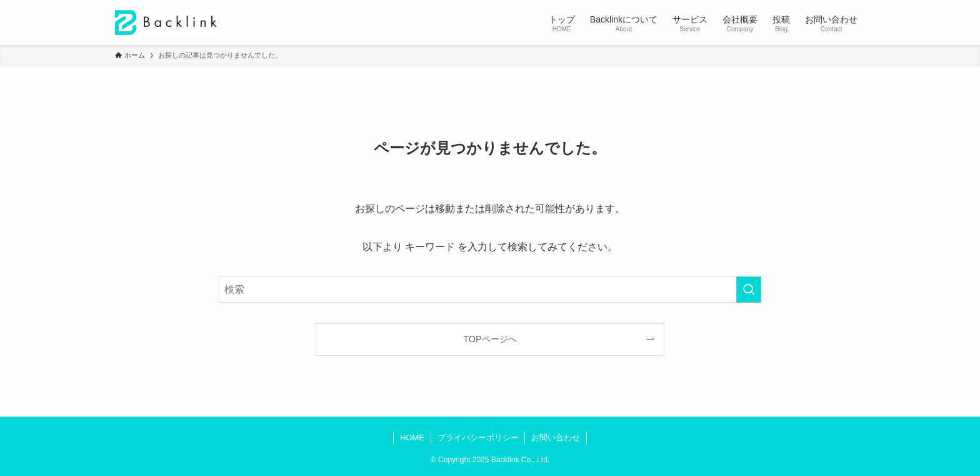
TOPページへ (490, 339)
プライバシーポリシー (478, 438)
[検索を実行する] (749, 290)
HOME (412, 438)
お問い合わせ (556, 438)
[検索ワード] (490, 290)
